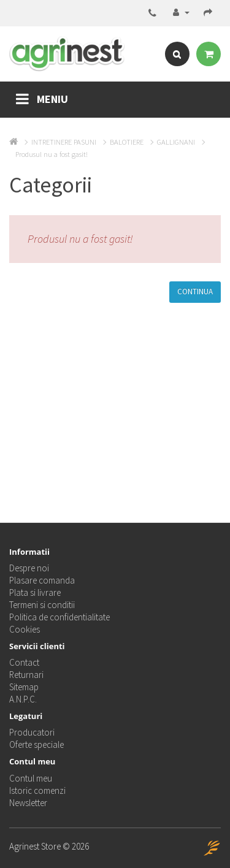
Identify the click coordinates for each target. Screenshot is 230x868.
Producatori (32, 732)
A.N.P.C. (23, 699)
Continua (195, 291)
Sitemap (24, 687)
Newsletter (28, 803)
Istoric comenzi (37, 790)
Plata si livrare (35, 592)
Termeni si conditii (42, 605)
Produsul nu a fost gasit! (52, 154)
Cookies (25, 629)
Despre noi (29, 568)
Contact (24, 662)
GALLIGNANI (176, 142)
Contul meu (31, 778)
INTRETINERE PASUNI (64, 142)
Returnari (26, 675)
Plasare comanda (42, 580)
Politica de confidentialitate (59, 617)
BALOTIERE (127, 142)
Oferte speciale (36, 744)
